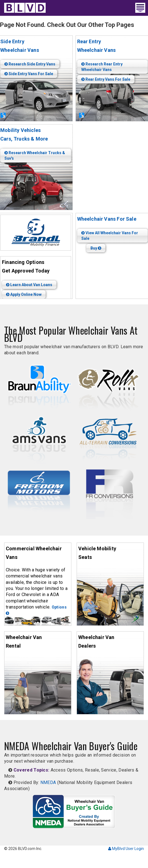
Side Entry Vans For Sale (29, 74)
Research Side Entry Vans (30, 64)
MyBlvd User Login (126, 849)
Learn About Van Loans (29, 285)
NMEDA (48, 782)
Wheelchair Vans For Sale (107, 219)
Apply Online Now (24, 294)
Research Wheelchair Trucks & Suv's (35, 156)
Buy (96, 248)
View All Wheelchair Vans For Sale (110, 236)
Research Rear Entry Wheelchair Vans (102, 67)
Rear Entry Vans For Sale (106, 79)
